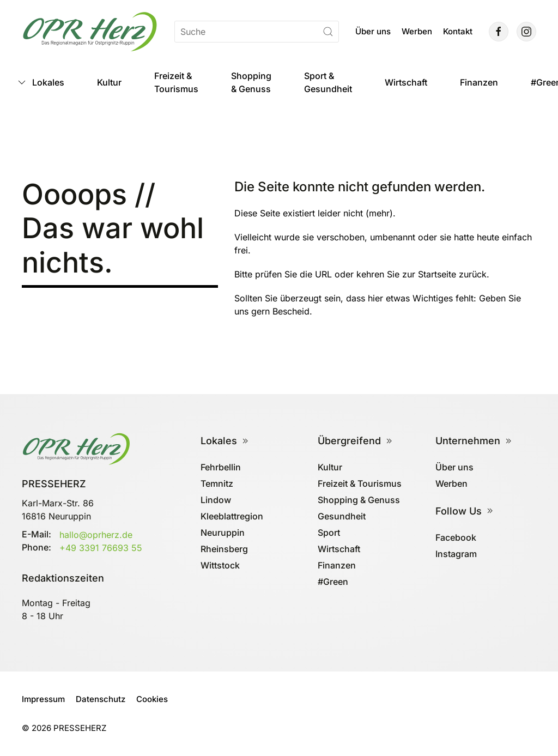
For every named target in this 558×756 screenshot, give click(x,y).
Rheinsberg (224, 549)
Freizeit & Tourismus (176, 82)
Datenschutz (101, 699)
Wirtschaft (406, 82)
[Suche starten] (328, 32)
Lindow (216, 500)
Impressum (43, 699)
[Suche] (257, 32)
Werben (417, 31)
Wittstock (220, 565)
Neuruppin (223, 533)
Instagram (456, 554)
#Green (333, 582)
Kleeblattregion (232, 516)
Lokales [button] (40, 82)
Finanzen (479, 82)
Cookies (152, 699)
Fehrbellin (221, 467)
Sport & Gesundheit (328, 82)
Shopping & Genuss (251, 82)
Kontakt (458, 31)
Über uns (373, 31)
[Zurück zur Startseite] (90, 32)
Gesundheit (342, 516)
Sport (329, 533)
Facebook (456, 537)
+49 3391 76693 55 (101, 548)
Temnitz (217, 483)
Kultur (109, 82)
